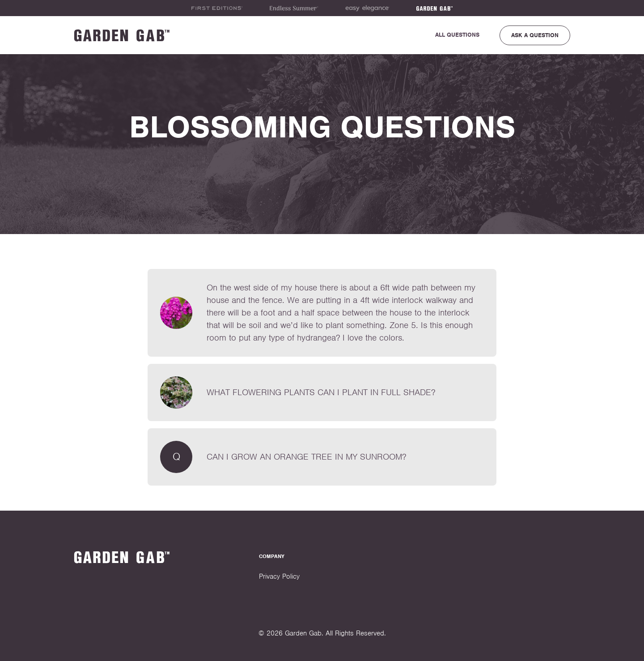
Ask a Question (535, 35)
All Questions (457, 35)
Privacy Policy (279, 576)
